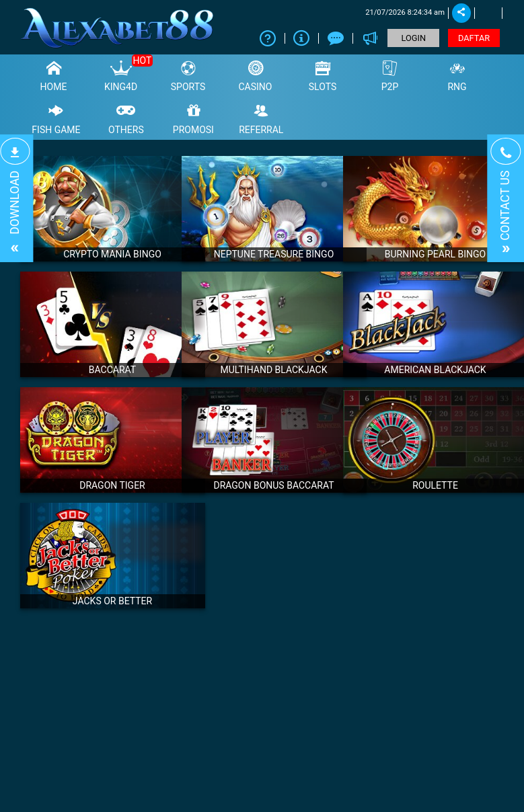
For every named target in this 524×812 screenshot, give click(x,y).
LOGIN (414, 38)
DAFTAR (474, 38)
